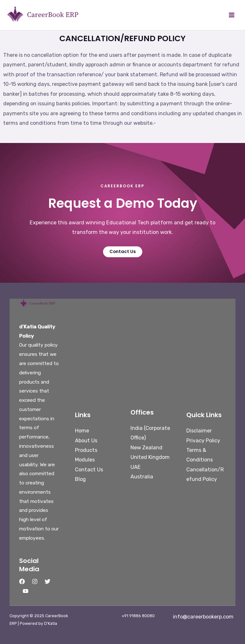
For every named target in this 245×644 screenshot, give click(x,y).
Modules (85, 460)
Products (86, 450)
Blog (80, 479)
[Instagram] (35, 581)
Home (82, 431)
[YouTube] (26, 591)
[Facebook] (22, 581)
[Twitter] (48, 581)
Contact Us (89, 470)
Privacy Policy (203, 441)
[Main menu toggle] (231, 15)
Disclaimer (199, 431)
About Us (86, 441)
